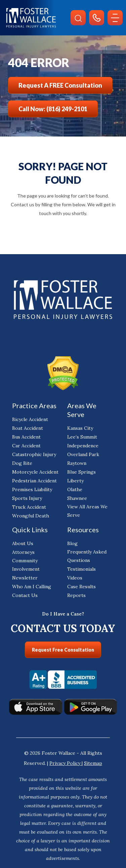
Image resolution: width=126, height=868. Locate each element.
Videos (75, 578)
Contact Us (25, 595)
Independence (83, 446)
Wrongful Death (31, 516)
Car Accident (26, 446)
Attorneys (23, 552)
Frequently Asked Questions (87, 556)
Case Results (81, 587)
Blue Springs (81, 472)
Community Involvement (26, 565)
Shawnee (77, 498)
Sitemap (93, 763)
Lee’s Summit (82, 437)
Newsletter (25, 578)
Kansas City (80, 428)
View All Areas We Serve (87, 511)
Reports (76, 595)
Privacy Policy (66, 763)
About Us (23, 543)
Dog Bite (22, 463)
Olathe (75, 489)
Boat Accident (28, 428)
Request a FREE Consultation (60, 85)
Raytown (77, 463)
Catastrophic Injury (34, 454)
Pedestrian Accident (34, 481)
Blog (72, 543)
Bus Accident (26, 437)
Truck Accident (29, 507)
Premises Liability (32, 489)
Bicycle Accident (30, 419)
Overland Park (83, 454)
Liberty (75, 481)
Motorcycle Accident (35, 472)
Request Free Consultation (63, 650)
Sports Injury (27, 498)
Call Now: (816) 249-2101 (53, 109)
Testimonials (81, 569)
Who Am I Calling (32, 587)
